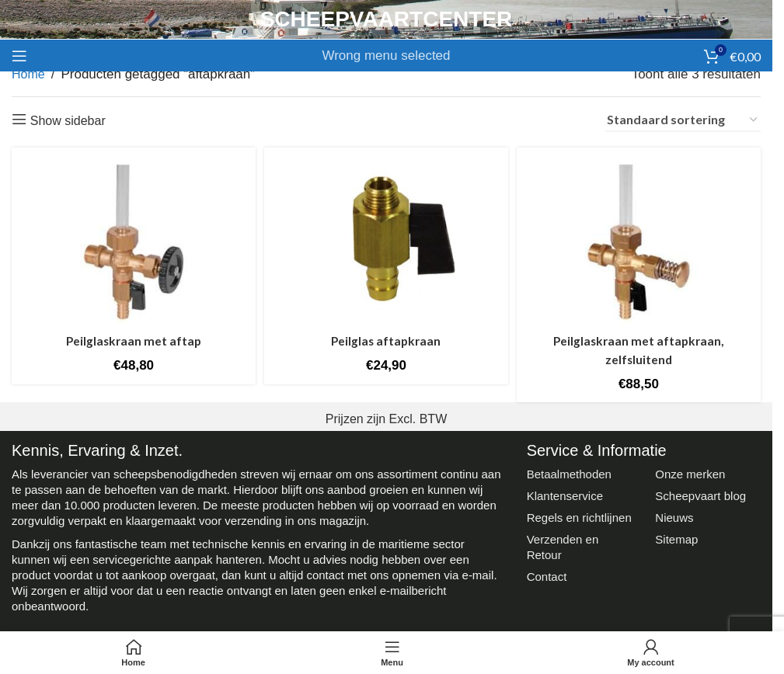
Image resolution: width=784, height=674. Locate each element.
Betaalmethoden (569, 470)
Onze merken (690, 470)
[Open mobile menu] (19, 56)
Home (28, 74)
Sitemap (676, 535)
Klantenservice (565, 492)
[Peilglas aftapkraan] (386, 240)
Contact (547, 573)
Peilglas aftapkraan (386, 337)
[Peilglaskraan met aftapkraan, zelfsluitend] (641, 240)
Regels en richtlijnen (579, 514)
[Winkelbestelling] (683, 120)
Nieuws (674, 514)
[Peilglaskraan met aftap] (131, 240)
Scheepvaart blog (700, 492)
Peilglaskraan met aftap (132, 337)
